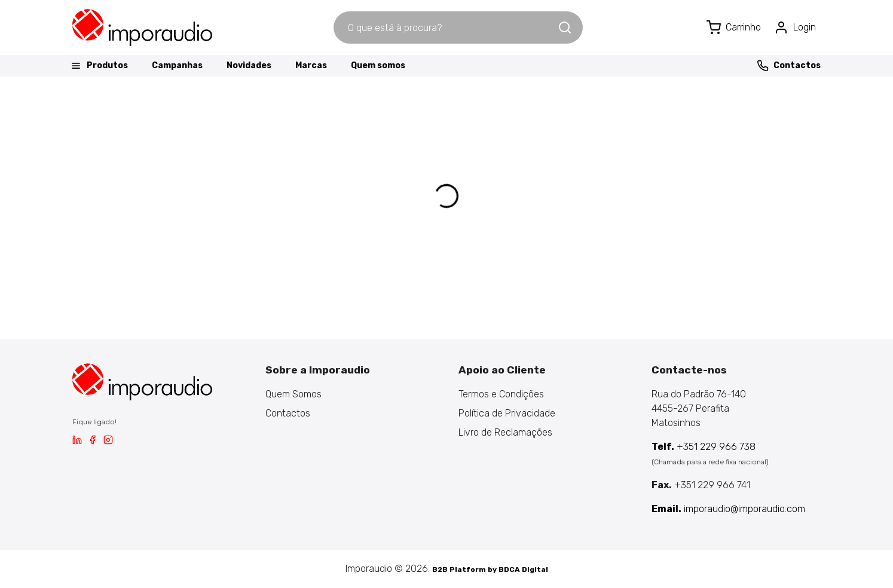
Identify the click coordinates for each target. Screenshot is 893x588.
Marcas (311, 65)
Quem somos (378, 65)
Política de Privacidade (507, 413)
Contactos (789, 66)
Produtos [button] (99, 66)
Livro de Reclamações (505, 432)
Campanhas (177, 65)
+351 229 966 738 (704, 447)
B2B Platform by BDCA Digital (490, 569)
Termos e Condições (501, 394)
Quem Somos (293, 394)
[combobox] (445, 27)
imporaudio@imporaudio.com (728, 509)
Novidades (249, 65)
